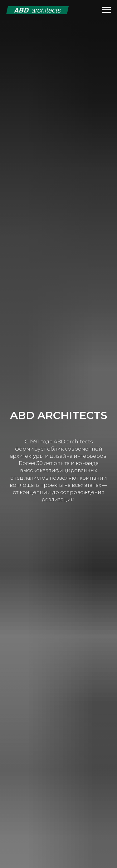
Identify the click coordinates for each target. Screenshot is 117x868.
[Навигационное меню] (106, 10)
